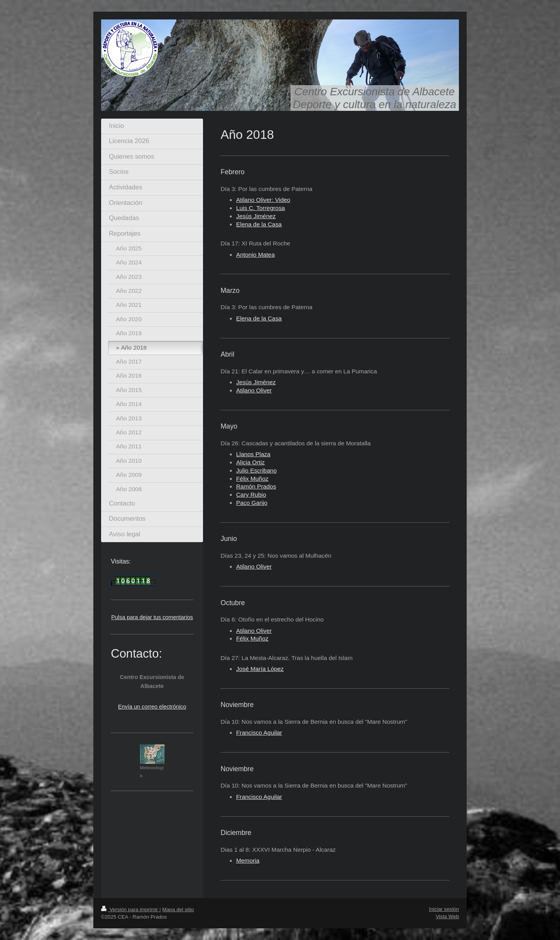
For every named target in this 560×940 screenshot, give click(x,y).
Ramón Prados (256, 486)
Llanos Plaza (253, 454)
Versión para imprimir (130, 909)
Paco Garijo (252, 503)
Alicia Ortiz (250, 462)
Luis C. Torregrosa (260, 208)
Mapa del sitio (178, 909)
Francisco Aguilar (259, 733)
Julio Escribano (256, 470)
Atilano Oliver (254, 390)
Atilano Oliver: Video (263, 200)
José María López (260, 669)
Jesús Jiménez (256, 216)
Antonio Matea (255, 255)
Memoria (248, 860)
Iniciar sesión (444, 909)
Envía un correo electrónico (152, 707)
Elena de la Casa (259, 224)
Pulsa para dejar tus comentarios (152, 617)
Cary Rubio (251, 495)
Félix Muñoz (252, 479)
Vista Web (447, 916)
